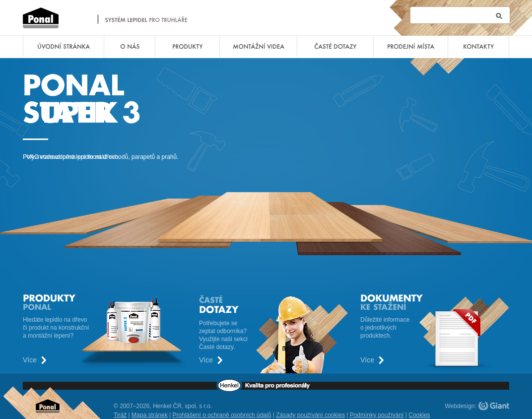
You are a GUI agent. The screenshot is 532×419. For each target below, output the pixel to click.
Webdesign (460, 406)
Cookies (419, 415)
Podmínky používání (377, 415)
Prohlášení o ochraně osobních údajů (222, 415)
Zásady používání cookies (310, 415)
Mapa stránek (150, 415)
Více (30, 360)
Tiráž (120, 415)
